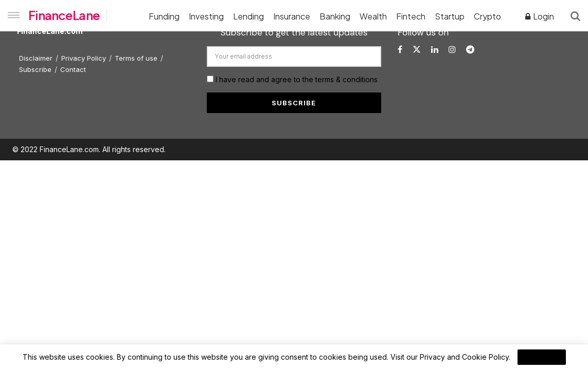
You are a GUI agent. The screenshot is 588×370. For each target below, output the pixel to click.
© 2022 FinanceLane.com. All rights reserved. (89, 149)
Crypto (487, 16)
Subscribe (35, 69)
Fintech (411, 16)
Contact (73, 69)
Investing (206, 16)
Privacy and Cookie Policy (464, 357)
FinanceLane (64, 15)
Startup (450, 16)
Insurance (292, 16)
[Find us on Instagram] (452, 50)
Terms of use (136, 58)
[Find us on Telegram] (470, 50)
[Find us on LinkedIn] (435, 50)
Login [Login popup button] (540, 16)
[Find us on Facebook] (400, 50)
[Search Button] (575, 15)
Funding (164, 16)
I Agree (542, 357)
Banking (335, 16)
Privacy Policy (84, 58)
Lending (248, 16)
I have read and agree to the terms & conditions (297, 79)
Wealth (373, 16)
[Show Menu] (12, 15)
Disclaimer (36, 58)
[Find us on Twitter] (417, 50)
